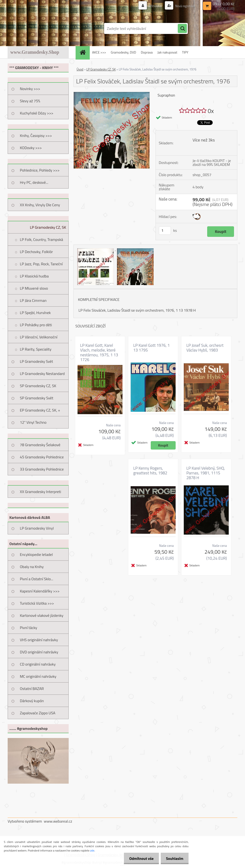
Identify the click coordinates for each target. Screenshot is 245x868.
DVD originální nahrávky (39, 652)
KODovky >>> (31, 148)
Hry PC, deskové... (34, 182)
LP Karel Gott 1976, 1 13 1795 (151, 348)
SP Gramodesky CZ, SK (38, 386)
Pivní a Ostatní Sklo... (37, 579)
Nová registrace (184, 6)
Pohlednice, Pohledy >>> (40, 170)
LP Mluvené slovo (34, 288)
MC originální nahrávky (38, 676)
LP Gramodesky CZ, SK (48, 227)
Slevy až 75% (30, 101)
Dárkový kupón (32, 701)
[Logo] (41, 28)
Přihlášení (153, 6)
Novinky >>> (30, 89)
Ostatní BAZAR (32, 689)
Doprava (147, 52)
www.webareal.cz (58, 821)
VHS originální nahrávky (39, 640)
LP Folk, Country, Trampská (42, 239)
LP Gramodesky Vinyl (37, 528)
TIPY (185, 52)
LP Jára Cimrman (33, 300)
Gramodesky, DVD (123, 52)
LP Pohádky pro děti (36, 325)
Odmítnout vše (139, 858)
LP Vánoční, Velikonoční (39, 337)
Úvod (80, 69)
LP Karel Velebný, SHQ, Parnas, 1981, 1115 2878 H (206, 473)
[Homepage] (84, 52)
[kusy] (165, 231)
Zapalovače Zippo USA (38, 713)
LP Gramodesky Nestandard (42, 374)
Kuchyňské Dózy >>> (37, 113)
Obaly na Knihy (32, 567)
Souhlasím (174, 858)
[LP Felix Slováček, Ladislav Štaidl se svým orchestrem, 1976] (112, 94)
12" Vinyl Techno (33, 422)
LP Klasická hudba (34, 276)
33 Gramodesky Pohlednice (42, 469)
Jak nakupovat (167, 52)
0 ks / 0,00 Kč (224, 4)
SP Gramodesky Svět (37, 398)
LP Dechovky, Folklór (36, 252)
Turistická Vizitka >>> (37, 603)
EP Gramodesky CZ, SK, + (40, 410)
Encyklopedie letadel (36, 554)
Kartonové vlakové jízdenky (42, 615)
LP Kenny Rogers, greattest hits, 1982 (150, 471)
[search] (182, 29)
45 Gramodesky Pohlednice (42, 457)
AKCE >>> (99, 52)
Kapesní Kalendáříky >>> (40, 591)
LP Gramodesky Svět (36, 361)
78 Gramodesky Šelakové (40, 445)
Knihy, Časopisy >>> (36, 136)
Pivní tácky (28, 628)
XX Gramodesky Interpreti (40, 492)
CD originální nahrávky (38, 664)
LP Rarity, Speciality (36, 349)
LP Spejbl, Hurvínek (35, 313)
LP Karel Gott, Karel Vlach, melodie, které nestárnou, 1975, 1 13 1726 (99, 353)
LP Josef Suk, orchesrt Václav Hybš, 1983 (205, 348)
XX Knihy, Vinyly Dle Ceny (40, 205)
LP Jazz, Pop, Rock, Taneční (41, 264)
